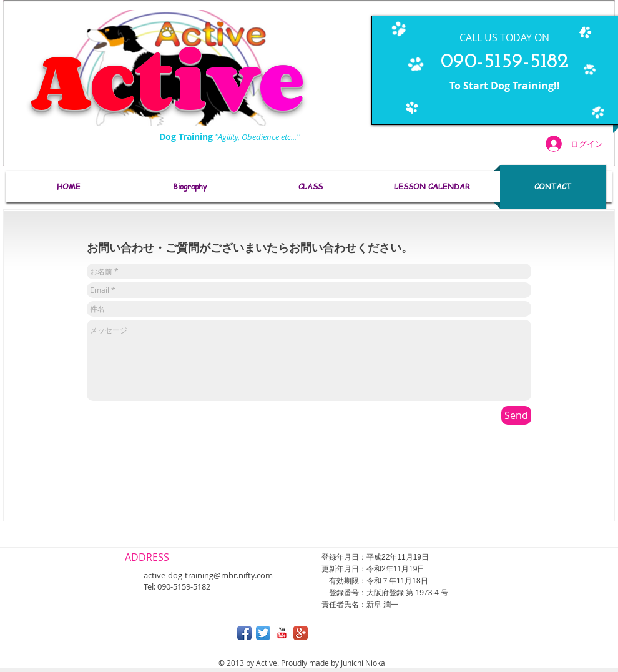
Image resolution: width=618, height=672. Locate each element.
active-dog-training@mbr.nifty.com (208, 575)
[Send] (516, 415)
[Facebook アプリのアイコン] (244, 633)
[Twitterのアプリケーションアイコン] (263, 633)
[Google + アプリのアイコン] (301, 633)
